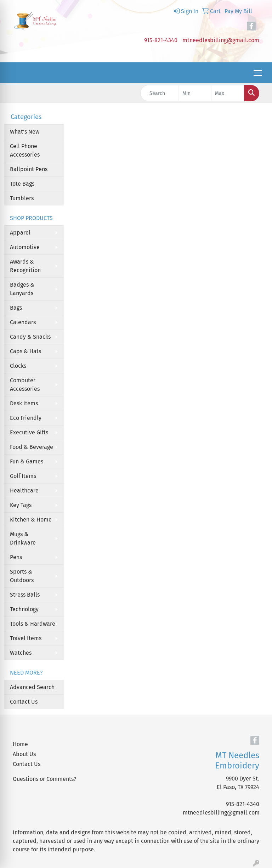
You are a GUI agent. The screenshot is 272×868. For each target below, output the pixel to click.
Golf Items (23, 476)
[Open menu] (258, 73)
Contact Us (24, 702)
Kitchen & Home (31, 520)
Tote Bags (22, 184)
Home (20, 744)
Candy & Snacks (30, 337)
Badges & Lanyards (22, 289)
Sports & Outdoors (22, 576)
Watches (21, 653)
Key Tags (21, 505)
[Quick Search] (160, 93)
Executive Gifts (29, 432)
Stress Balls (25, 595)
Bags (16, 308)
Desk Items (24, 403)
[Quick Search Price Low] (195, 93)
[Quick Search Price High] (228, 93)
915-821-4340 (161, 40)
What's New (25, 132)
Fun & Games (27, 461)
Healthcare (24, 491)
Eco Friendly (26, 418)
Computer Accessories (25, 385)
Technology (24, 609)
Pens (16, 557)
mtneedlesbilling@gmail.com (221, 40)
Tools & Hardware (33, 624)
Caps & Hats (25, 351)
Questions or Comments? (44, 779)
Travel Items (26, 638)
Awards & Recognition (25, 266)
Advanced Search (32, 687)
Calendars (23, 322)
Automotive (25, 247)
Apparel (20, 233)
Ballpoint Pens (29, 169)
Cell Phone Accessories (25, 150)
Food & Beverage (32, 447)
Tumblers (22, 198)
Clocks (18, 366)
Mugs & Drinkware (23, 538)
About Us (24, 754)
